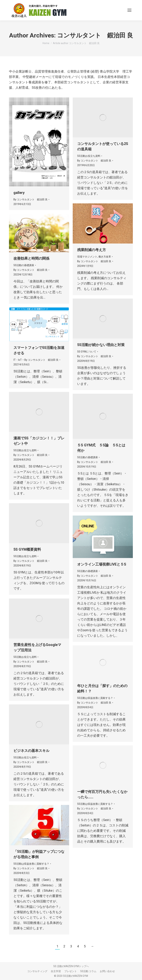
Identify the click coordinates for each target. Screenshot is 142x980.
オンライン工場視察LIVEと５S (102, 564)
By (31, 199)
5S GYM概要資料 (27, 549)
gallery (19, 193)
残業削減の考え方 (92, 250)
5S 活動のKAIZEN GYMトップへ (71, 966)
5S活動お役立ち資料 (89, 156)
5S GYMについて (87, 352)
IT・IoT (18, 360)
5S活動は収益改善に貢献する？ (95, 698)
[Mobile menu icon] (129, 10)
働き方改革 (105, 257)
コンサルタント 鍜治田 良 (95, 35)
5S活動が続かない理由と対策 (101, 345)
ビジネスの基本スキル (31, 751)
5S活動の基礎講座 (24, 265)
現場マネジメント (87, 257)
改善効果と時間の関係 (31, 258)
